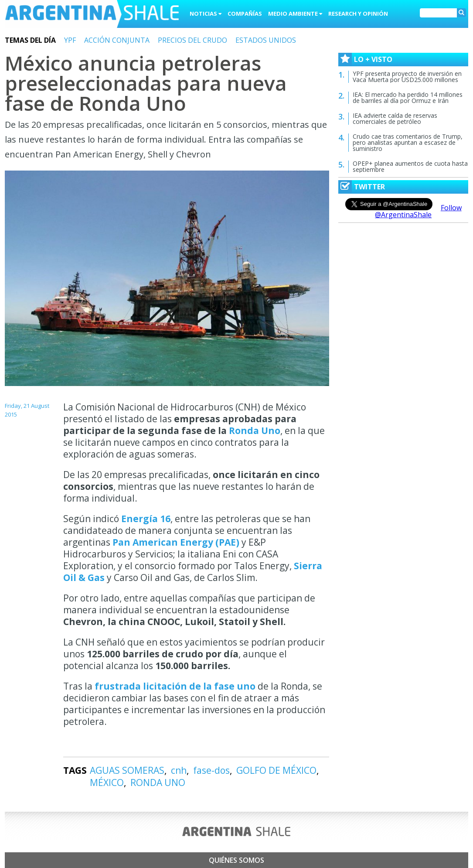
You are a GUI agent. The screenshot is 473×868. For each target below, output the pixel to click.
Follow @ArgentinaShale (418, 211)
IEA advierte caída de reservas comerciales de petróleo (395, 118)
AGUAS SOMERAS (127, 770)
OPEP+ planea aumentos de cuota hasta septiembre (410, 166)
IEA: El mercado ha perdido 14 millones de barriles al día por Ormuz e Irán (408, 97)
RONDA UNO (158, 783)
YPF (70, 40)
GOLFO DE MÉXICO (276, 770)
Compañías (245, 14)
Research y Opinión (358, 14)
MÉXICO (107, 783)
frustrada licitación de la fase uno (175, 686)
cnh (179, 770)
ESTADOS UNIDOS (266, 40)
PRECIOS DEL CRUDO (192, 40)
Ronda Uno (255, 431)
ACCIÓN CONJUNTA (117, 40)
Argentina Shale (92, 15)
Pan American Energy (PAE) (176, 542)
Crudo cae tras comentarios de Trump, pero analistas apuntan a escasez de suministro (408, 142)
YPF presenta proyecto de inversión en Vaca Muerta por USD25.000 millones (407, 77)
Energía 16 (146, 519)
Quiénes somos (236, 860)
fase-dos (211, 770)
